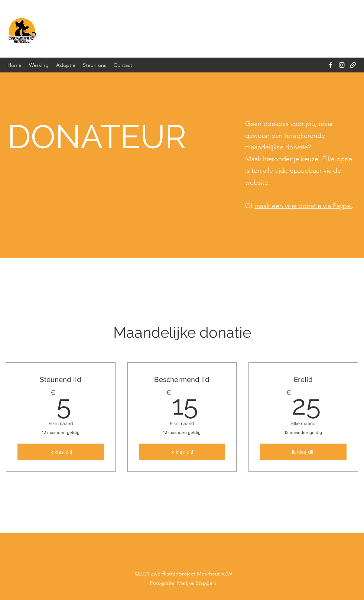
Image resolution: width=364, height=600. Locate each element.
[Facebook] (331, 65)
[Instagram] (342, 65)
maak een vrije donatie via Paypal (303, 206)
